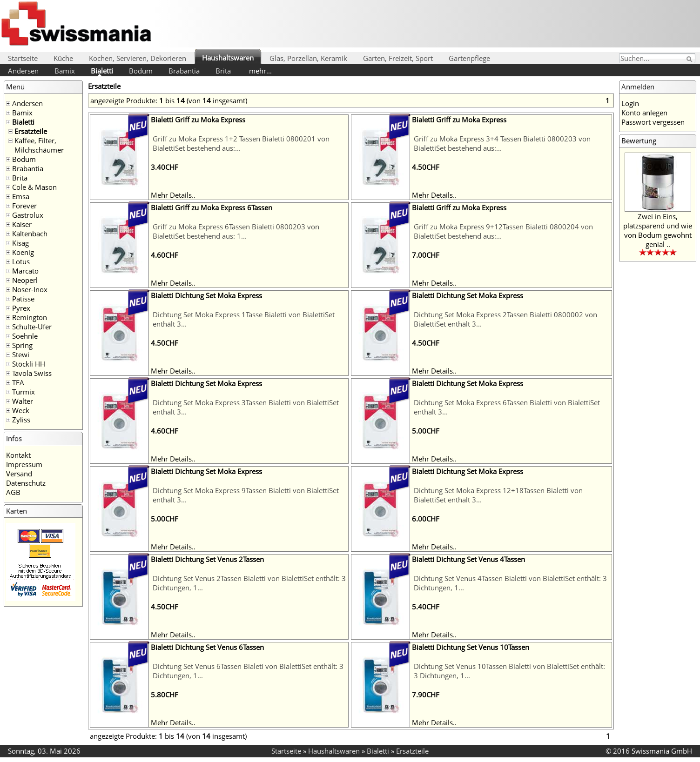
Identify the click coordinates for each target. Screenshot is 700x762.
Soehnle (25, 336)
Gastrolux (28, 215)
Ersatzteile (31, 131)
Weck (21, 410)
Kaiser (22, 224)
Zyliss (21, 420)
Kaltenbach (30, 234)
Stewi (21, 354)
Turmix (24, 392)
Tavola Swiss (32, 373)
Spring (22, 345)
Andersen (23, 71)
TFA (18, 382)
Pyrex (21, 308)
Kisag (20, 243)
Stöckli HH (29, 364)
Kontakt (18, 455)
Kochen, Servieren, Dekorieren (138, 58)
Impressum (24, 464)
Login (630, 103)
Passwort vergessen (653, 122)
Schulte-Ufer (32, 327)
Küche (63, 58)
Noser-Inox (30, 289)
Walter (23, 401)
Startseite (23, 58)
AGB (13, 492)
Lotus (21, 261)
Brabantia (184, 71)
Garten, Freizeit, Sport (398, 58)
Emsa (21, 196)
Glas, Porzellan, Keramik (308, 58)
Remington (30, 317)
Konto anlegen (644, 113)
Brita (223, 71)
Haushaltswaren (228, 58)
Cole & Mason (34, 187)
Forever (24, 206)
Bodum (141, 71)
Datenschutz (26, 483)
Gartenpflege (469, 58)
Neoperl (25, 280)
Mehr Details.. (173, 195)
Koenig (23, 252)
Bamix (65, 71)
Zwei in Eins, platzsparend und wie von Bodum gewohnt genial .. (658, 230)
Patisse (23, 299)
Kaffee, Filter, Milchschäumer (39, 145)
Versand (19, 474)
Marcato (25, 271)
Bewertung (639, 140)
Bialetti (102, 71)
